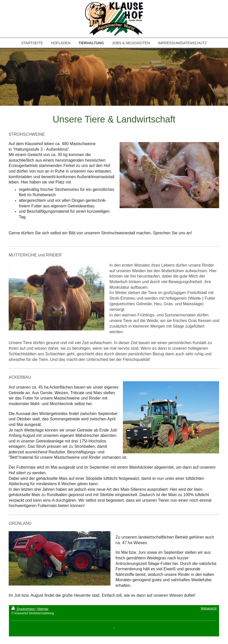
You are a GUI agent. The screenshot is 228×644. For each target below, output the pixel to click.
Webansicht (209, 608)
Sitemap (43, 609)
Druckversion (24, 609)
